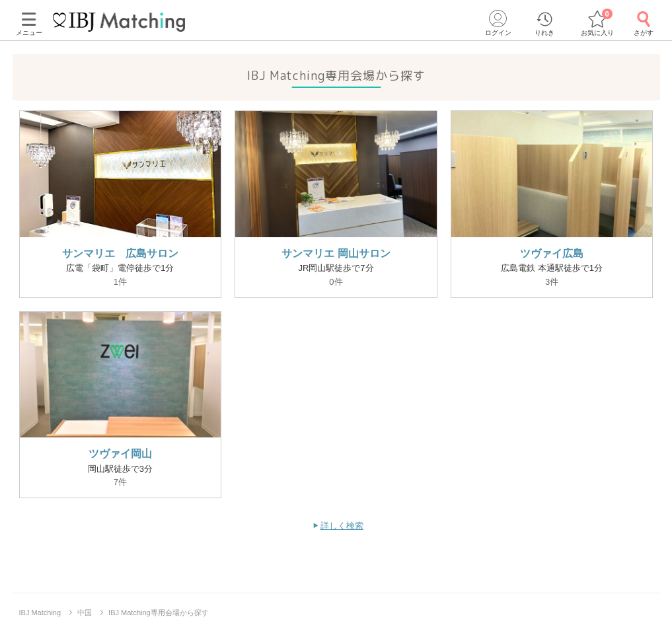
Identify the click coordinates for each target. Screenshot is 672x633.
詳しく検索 (342, 526)
